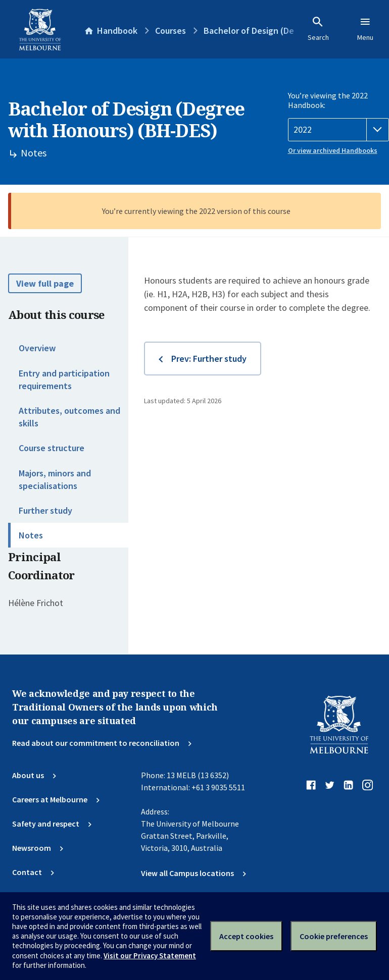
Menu (365, 29)
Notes (31, 535)
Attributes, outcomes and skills (69, 417)
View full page (45, 283)
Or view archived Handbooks (333, 150)
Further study (45, 510)
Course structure (52, 448)
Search (318, 29)
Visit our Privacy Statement (150, 956)
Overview (37, 348)
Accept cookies (246, 936)
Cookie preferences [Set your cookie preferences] (334, 936)
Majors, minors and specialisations (55, 479)
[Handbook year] (339, 130)
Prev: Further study (209, 359)
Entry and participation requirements (64, 379)
